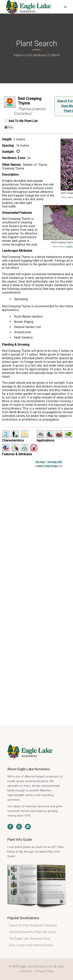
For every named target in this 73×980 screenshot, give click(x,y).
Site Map (40, 462)
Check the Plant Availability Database (33, 925)
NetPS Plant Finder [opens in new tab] (47, 466)
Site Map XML (55, 462)
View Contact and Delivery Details (31, 945)
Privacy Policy (45, 971)
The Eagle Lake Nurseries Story (30, 939)
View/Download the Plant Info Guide (32, 932)
